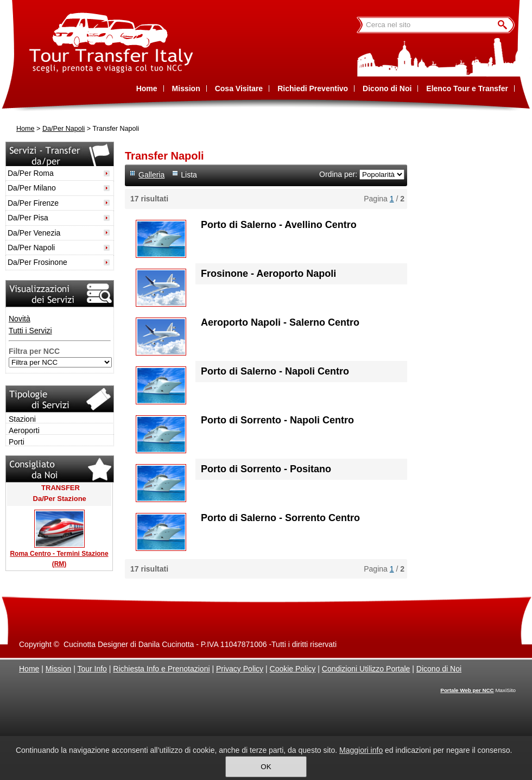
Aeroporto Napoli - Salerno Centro (280, 322)
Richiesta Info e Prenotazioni (161, 669)
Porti (17, 442)
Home (26, 129)
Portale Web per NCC (467, 690)
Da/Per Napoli (64, 129)
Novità (20, 319)
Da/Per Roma (31, 173)
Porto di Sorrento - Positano (266, 469)
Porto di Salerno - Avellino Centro (279, 225)
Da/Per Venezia (34, 233)
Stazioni (22, 419)
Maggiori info (361, 750)
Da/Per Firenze (33, 203)
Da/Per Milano (32, 188)
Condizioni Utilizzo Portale (366, 669)
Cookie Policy (293, 669)
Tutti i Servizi (30, 331)
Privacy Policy (240, 669)
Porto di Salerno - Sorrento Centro (280, 518)
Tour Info (92, 669)
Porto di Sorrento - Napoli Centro (277, 420)
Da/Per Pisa (28, 218)
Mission (58, 669)
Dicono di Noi (439, 669)
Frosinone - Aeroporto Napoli (268, 274)
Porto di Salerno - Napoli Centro (275, 371)
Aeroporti (24, 430)
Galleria (151, 175)
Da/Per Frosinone (37, 262)
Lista (189, 175)
